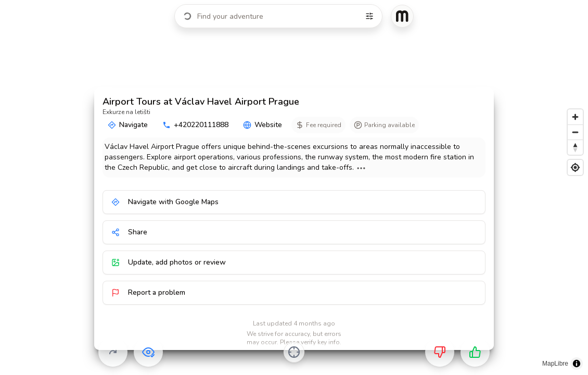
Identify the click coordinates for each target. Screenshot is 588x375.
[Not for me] (440, 352)
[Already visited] (148, 352)
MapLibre (555, 364)
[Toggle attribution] (577, 364)
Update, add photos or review (169, 262)
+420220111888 (195, 125)
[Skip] (113, 352)
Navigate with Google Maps (165, 202)
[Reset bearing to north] (575, 147)
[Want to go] (475, 352)
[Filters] (369, 16)
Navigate (128, 125)
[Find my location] (575, 167)
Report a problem (148, 292)
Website (263, 125)
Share (129, 232)
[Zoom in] (575, 117)
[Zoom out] (575, 132)
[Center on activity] (294, 352)
